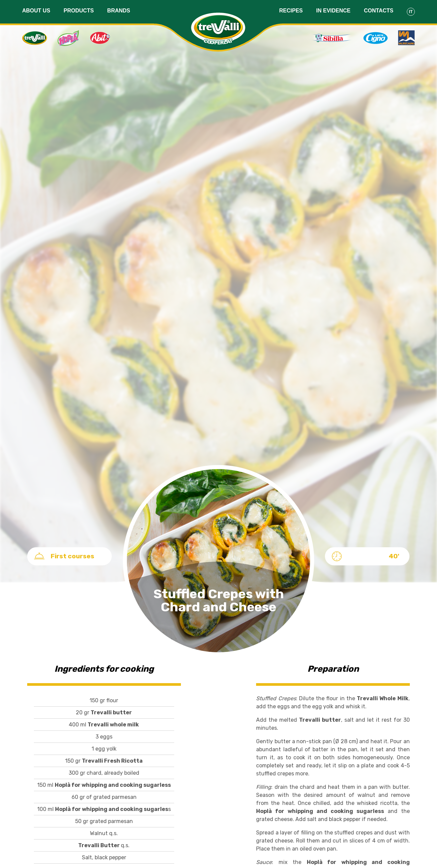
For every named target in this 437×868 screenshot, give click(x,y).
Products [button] (79, 11)
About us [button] (36, 11)
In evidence (333, 11)
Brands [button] (118, 11)
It (411, 12)
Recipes (291, 11)
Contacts (379, 11)
